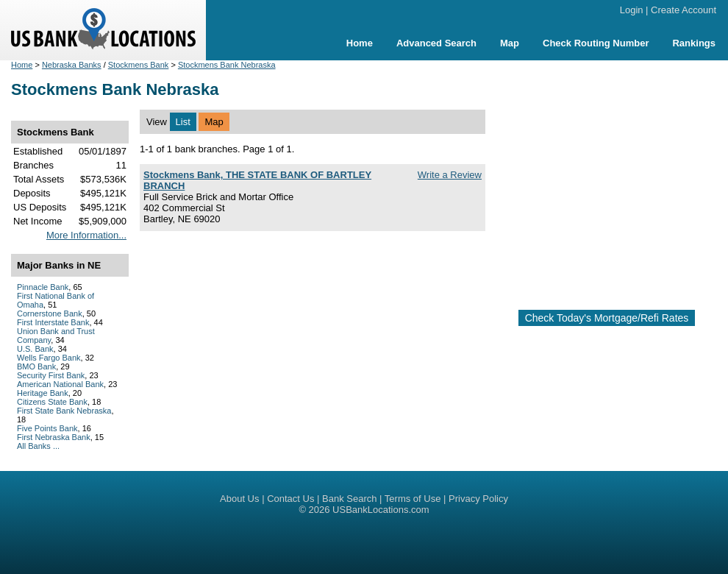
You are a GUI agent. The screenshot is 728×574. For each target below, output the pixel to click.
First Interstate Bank (53, 322)
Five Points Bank (47, 428)
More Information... (86, 235)
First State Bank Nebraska (64, 411)
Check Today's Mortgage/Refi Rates (607, 318)
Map (510, 43)
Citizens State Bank (52, 402)
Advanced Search (436, 43)
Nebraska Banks (72, 65)
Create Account (684, 10)
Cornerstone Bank (50, 313)
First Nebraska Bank (54, 437)
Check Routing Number (596, 43)
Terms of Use (413, 499)
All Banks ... (38, 446)
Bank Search (349, 499)
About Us (239, 499)
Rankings (694, 43)
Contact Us (290, 499)
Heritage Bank (43, 393)
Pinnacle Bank (43, 287)
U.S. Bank (35, 349)
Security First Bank (51, 375)
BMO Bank (36, 366)
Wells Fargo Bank (49, 358)
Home (360, 43)
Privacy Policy (478, 499)
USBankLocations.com (381, 510)
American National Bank (60, 384)
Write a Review (450, 175)
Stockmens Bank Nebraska (227, 65)
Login (632, 10)
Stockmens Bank (139, 65)
